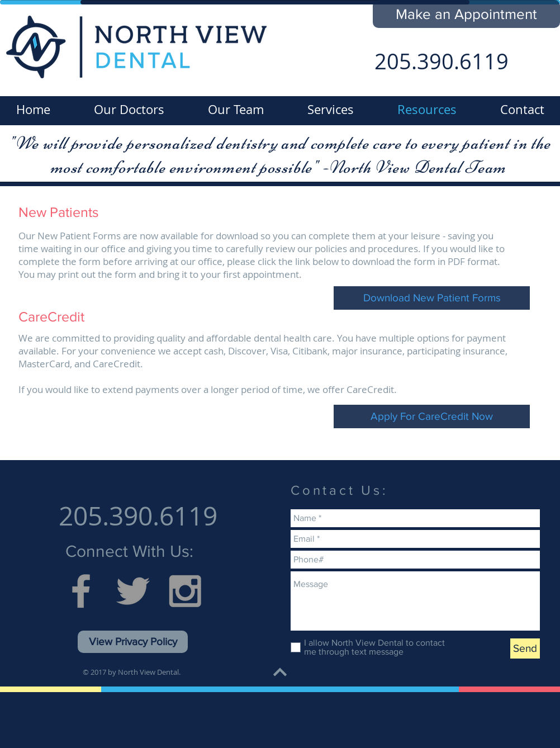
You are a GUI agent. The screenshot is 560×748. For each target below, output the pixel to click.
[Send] (525, 648)
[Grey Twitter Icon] (133, 591)
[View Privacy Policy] (133, 642)
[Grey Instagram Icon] (185, 591)
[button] (466, 14)
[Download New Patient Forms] (432, 298)
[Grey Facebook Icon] (81, 591)
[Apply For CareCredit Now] (432, 416)
